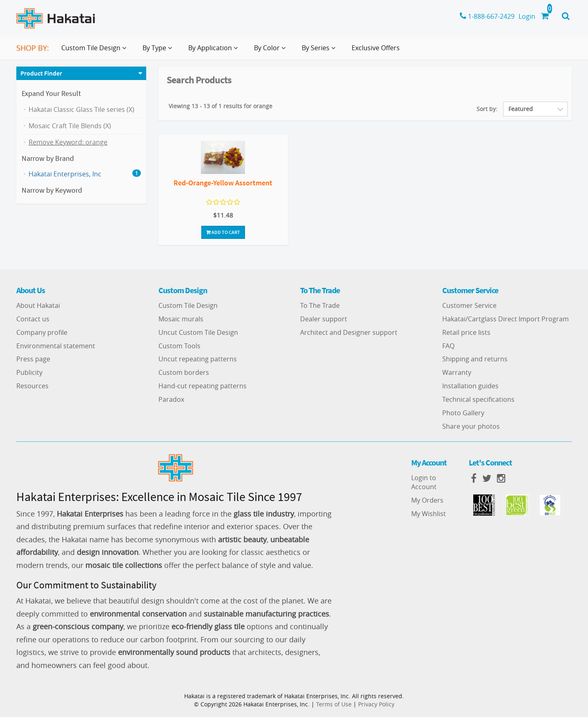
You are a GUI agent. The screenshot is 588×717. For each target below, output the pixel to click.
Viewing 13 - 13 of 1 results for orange (220, 106)
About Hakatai (38, 305)
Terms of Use (334, 704)
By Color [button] (271, 51)
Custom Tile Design (188, 305)
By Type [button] (159, 51)
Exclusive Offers (376, 48)
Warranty (457, 372)
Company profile (42, 332)
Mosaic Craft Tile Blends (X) (70, 126)
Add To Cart (223, 232)
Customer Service (469, 305)
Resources (32, 386)
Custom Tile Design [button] (95, 51)
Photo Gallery (463, 413)
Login (527, 16)
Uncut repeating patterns (198, 359)
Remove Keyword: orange (68, 142)
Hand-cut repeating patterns (203, 386)
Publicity (29, 372)
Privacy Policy (376, 704)
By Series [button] (320, 51)
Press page (33, 359)
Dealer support (324, 319)
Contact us (33, 319)
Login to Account (424, 482)
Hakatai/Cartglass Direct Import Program (506, 319)
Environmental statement (56, 346)
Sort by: (487, 109)
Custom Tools (179, 346)
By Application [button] (215, 51)
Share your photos (471, 426)
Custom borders (184, 372)
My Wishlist (429, 514)
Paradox (171, 399)
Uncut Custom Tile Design (198, 332)
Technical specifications (478, 399)
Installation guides (470, 386)
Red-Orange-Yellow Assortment (223, 183)
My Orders (427, 500)
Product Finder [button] (41, 73)
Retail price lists (466, 332)
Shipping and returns (475, 359)
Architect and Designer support (349, 332)
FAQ (448, 346)
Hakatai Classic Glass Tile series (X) (81, 109)
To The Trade (320, 305)
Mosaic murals (181, 319)
